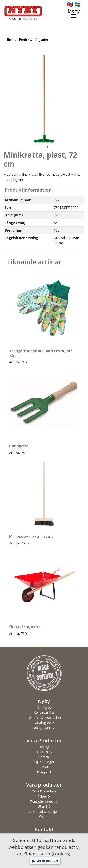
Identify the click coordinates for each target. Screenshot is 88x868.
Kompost (44, 772)
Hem (10, 40)
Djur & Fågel (44, 762)
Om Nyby (44, 707)
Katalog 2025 (44, 723)
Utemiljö (44, 806)
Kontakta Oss (44, 712)
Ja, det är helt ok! (45, 861)
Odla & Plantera (44, 791)
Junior (44, 40)
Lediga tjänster (44, 728)
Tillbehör (44, 796)
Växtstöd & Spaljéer (44, 812)
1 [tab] (48, 147)
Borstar (44, 757)
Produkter (26, 40)
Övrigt (44, 817)
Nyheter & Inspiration (44, 718)
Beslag (44, 747)
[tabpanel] (44, 99)
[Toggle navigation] (76, 13)
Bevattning (44, 752)
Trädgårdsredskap (44, 801)
